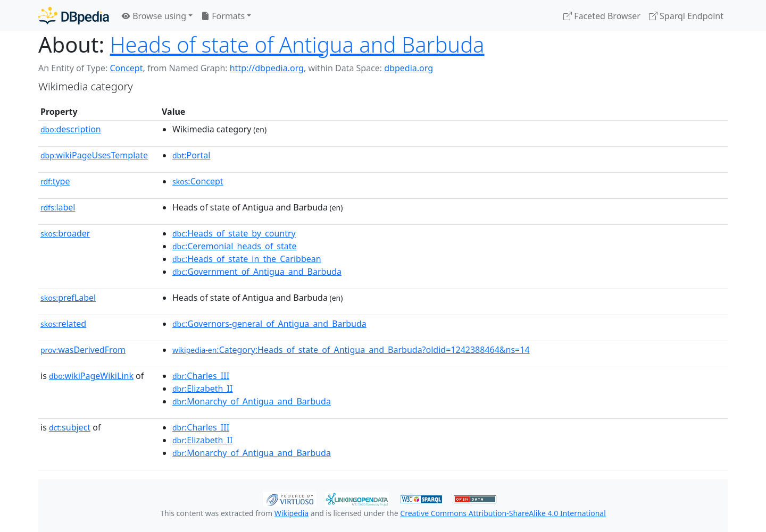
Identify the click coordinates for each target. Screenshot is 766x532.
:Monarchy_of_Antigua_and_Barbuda (252, 401)
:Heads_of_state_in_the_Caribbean (247, 259)
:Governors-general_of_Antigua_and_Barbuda (269, 324)
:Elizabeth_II (202, 389)
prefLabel (68, 298)
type (55, 181)
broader (65, 233)
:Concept (198, 181)
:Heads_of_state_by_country (234, 233)
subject (70, 427)
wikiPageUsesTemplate (94, 155)
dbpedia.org (409, 68)
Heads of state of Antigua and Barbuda (297, 44)
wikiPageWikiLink (91, 376)
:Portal (191, 155)
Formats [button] (223, 16)
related (63, 324)
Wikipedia (292, 513)
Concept (126, 68)
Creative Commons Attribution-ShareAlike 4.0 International (503, 513)
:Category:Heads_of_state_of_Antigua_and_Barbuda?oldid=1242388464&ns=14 (351, 350)
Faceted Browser (602, 16)
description (71, 129)
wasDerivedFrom (83, 350)
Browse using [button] (154, 16)
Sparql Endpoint (686, 16)
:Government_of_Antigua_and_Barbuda (257, 272)
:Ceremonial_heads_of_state (235, 246)
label (58, 207)
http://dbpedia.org (267, 68)
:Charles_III (201, 376)
